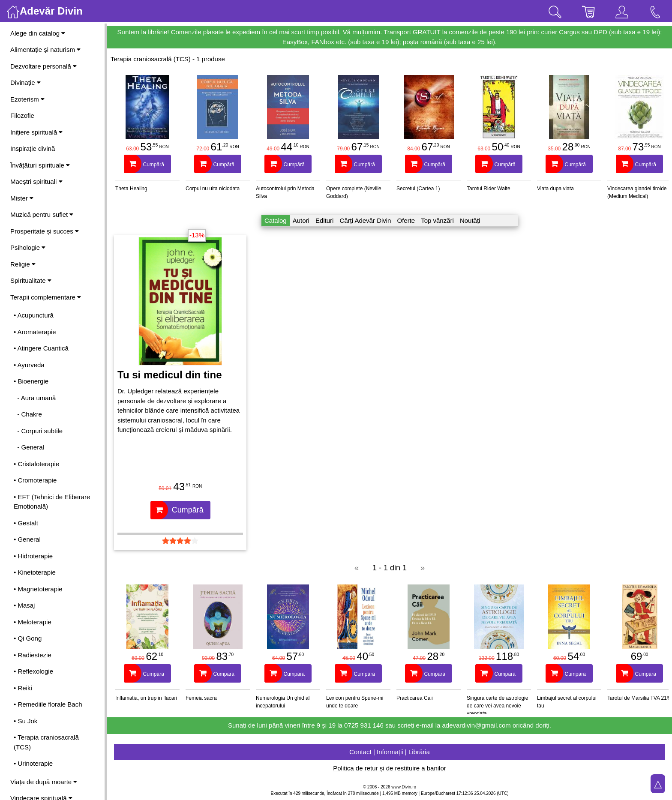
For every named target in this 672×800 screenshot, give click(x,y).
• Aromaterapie (35, 332)
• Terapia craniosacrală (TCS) (46, 742)
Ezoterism (27, 99)
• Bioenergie (31, 381)
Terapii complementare (46, 297)
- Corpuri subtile (38, 431)
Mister (22, 198)
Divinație (25, 82)
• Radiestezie (33, 655)
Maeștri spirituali (36, 181)
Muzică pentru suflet (42, 214)
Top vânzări (437, 220)
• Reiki (23, 688)
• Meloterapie (33, 622)
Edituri (325, 220)
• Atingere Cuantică (41, 348)
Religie (23, 264)
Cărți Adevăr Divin (365, 220)
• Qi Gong (28, 638)
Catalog (276, 220)
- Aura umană (35, 398)
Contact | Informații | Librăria (390, 752)
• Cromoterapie (35, 480)
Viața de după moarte (44, 782)
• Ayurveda (29, 365)
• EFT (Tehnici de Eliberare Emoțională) (52, 502)
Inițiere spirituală (36, 132)
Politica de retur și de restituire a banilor (389, 768)
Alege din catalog (38, 33)
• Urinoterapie (33, 763)
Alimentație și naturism (45, 49)
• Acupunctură (34, 315)
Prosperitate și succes (45, 231)
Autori (301, 220)
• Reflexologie (33, 671)
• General (27, 539)
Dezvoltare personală (43, 66)
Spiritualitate (31, 280)
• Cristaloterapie (36, 464)
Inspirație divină (33, 148)
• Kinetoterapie (35, 572)
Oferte (406, 220)
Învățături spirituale (40, 165)
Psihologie (28, 247)
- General (29, 447)
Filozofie (22, 115)
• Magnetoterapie (38, 589)
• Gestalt (26, 523)
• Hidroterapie (33, 556)
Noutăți (470, 220)
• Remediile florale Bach (48, 704)
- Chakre (28, 414)
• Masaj (24, 605)
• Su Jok (25, 721)
